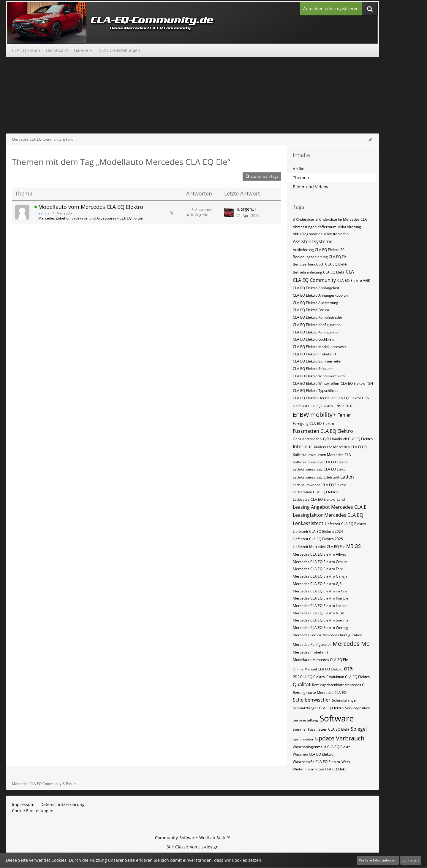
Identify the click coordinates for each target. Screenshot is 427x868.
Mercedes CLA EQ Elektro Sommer (321, 620)
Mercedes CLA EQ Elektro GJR (317, 584)
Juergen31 (247, 209)
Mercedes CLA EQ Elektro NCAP (319, 613)
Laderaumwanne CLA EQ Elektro (320, 485)
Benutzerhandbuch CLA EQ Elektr (320, 264)
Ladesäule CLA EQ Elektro (314, 499)
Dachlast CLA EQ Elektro (313, 406)
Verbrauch (350, 738)
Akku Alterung (349, 227)
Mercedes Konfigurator (312, 644)
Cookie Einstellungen (33, 811)
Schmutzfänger (345, 700)
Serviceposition (358, 708)
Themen (301, 178)
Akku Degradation (308, 234)
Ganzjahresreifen (307, 439)
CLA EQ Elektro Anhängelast (316, 288)
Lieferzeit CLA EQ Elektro (345, 524)
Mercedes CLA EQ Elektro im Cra (320, 591)
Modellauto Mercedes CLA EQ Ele (320, 660)
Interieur (303, 446)
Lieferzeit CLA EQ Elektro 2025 (318, 539)
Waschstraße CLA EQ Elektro (316, 762)
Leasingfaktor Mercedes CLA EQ (328, 515)
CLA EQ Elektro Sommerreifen (318, 361)
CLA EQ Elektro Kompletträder (318, 317)
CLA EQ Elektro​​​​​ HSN (353, 398)
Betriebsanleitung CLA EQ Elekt (318, 272)
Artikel (299, 169)
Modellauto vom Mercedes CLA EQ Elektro (91, 207)
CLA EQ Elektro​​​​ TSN (357, 383)
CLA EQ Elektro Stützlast (313, 369)
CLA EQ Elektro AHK (354, 280)
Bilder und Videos (310, 187)
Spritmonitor (303, 739)
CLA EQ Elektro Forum (311, 310)
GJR (326, 439)
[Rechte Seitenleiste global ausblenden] (371, 139)
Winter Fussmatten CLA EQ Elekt (319, 769)
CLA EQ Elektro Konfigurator (316, 332)
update (325, 738)
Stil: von (193, 847)
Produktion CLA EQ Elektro (348, 677)
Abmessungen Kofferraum (315, 227)
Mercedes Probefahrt (310, 652)
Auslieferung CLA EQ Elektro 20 (319, 250)
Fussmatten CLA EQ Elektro (323, 431)
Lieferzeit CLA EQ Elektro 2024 (318, 531)
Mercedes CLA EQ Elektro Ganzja (320, 576)
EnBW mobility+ (314, 415)
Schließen (411, 860)
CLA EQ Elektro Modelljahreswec (320, 347)
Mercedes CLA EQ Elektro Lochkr (320, 606)
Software (337, 718)
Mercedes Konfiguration (342, 635)
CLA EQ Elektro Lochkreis (313, 339)
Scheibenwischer (312, 700)
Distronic (345, 406)
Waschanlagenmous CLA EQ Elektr (321, 747)
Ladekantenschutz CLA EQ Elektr (320, 469)
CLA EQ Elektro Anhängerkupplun (320, 295)
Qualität (302, 684)
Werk (346, 762)
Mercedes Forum (307, 635)
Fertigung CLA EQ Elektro (313, 423)
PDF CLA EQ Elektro (309, 677)
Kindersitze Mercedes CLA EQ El (340, 447)
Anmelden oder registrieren (331, 8)
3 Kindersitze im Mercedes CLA (341, 219)
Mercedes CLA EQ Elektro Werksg (321, 628)
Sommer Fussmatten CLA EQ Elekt (321, 729)
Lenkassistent (308, 523)
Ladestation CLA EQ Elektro (315, 492)
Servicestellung (305, 720)
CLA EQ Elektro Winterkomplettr (319, 376)
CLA (350, 272)
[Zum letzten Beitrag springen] (229, 212)
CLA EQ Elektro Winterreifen (316, 383)
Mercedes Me (351, 644)
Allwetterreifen (336, 234)
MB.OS (354, 546)
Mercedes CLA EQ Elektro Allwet (319, 554)
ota (348, 668)
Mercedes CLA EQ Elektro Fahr (318, 569)
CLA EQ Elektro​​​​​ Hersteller (314, 398)
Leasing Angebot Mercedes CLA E (330, 507)
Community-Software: (192, 838)
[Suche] (370, 9)
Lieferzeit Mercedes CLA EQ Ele (319, 547)
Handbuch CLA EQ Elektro (351, 439)
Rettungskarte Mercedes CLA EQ (320, 693)
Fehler (344, 415)
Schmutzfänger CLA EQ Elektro (318, 708)
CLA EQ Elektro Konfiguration (317, 325)
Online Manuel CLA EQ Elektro (318, 669)
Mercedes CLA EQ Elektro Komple (321, 598)
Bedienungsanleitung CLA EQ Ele (320, 257)
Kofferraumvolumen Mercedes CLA (322, 455)
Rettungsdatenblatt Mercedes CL (339, 685)
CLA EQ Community (314, 280)
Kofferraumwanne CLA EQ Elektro (321, 462)
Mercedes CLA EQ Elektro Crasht (320, 562)
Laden (347, 477)
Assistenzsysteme (313, 241)
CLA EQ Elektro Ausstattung (315, 303)
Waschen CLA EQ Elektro (313, 754)
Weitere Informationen (378, 860)
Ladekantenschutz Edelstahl (316, 477)
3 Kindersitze (303, 219)
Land (341, 499)
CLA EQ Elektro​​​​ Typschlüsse (316, 391)
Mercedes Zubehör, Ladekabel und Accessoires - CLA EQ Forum (91, 218)
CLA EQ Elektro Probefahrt (314, 354)
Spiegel (359, 729)
